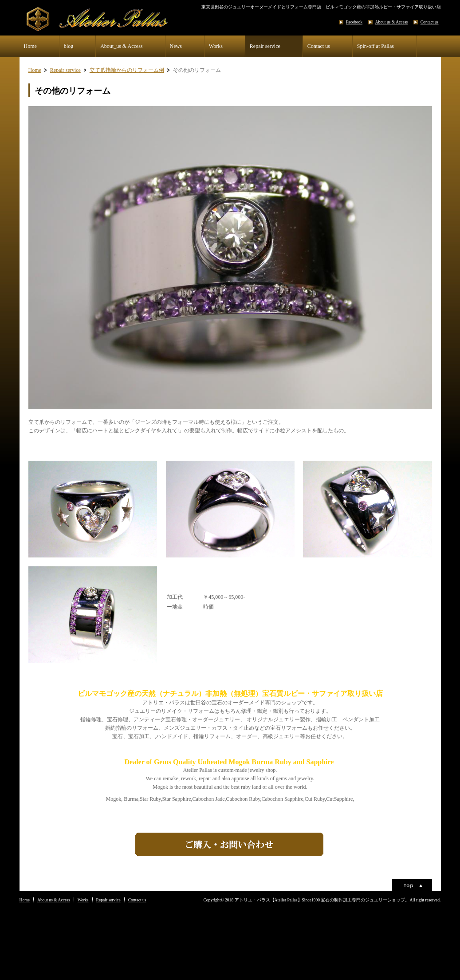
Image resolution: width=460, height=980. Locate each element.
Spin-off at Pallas (375, 46)
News (176, 46)
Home (30, 46)
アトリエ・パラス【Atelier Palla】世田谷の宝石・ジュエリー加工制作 (108, 19)
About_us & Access (121, 46)
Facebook (354, 22)
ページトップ (412, 885)
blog (69, 46)
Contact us (430, 22)
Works (216, 46)
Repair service (265, 46)
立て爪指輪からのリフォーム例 (127, 70)
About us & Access (392, 22)
